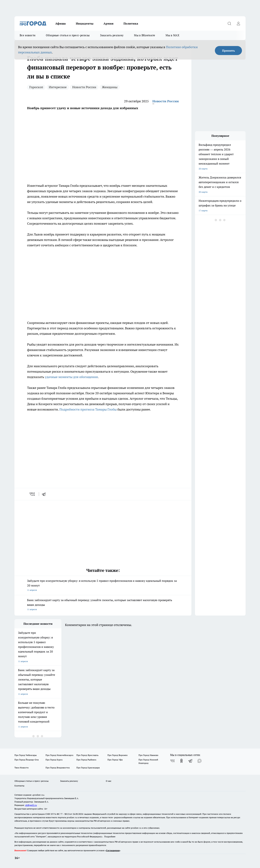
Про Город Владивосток (58, 768)
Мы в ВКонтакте (145, 35)
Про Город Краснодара (88, 768)
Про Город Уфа (115, 760)
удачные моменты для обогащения (71, 377)
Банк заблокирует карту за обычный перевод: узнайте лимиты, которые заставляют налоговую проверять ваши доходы (103, 605)
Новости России (84, 87)
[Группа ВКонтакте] (172, 761)
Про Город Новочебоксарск (59, 755)
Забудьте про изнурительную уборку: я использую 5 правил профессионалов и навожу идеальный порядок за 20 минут (103, 586)
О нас (109, 781)
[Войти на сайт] (238, 23)
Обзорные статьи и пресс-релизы (68, 35)
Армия (108, 23)
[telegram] (45, 494)
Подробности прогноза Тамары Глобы (88, 409)
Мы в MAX (172, 35)
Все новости (28, 35)
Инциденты (85, 23)
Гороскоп (36, 87)
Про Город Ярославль (87, 755)
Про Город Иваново (148, 755)
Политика (131, 23)
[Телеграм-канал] (190, 761)
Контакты (19, 786)
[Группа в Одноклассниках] (181, 761)
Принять (228, 51)
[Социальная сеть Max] (200, 761)
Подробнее (110, 837)
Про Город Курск (54, 760)
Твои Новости (21, 768)
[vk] (33, 494)
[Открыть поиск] (229, 23)
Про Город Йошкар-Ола (27, 760)
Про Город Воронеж (118, 755)
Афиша (60, 23)
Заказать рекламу (112, 35)
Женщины (110, 87)
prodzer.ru (72, 817)
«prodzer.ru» (38, 795)
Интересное (58, 87)
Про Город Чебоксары (26, 755)
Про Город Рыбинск (86, 760)
